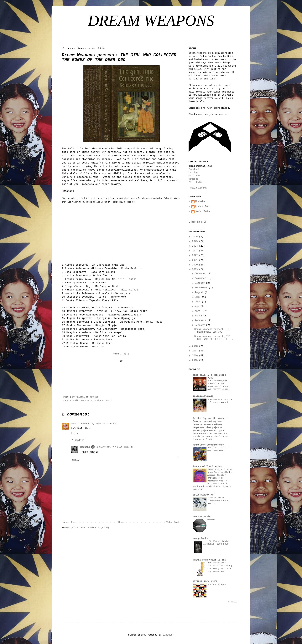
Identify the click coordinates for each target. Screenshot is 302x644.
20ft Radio (195, 182)
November (201, 278)
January (200, 325)
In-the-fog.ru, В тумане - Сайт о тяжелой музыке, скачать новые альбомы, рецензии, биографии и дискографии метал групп (210, 425)
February (201, 321)
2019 (196, 269)
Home (121, 522)
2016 (196, 356)
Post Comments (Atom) (95, 528)
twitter (193, 173)
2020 (196, 265)
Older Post (173, 522)
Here (116, 354)
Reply (75, 433)
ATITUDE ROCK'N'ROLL (206, 582)
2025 (196, 241)
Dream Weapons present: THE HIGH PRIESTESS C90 (212, 331)
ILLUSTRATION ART (204, 495)
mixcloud (194, 176)
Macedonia (86, 400)
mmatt (75, 424)
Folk (76, 400)
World (109, 400)
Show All (233, 602)
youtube (193, 179)
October (200, 283)
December (201, 274)
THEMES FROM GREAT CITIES (209, 560)
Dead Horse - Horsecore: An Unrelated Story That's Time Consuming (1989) (210, 436)
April (199, 311)
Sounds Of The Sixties (207, 467)
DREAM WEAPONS (151, 21)
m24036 (211, 520)
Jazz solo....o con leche (209, 375)
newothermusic (202, 517)
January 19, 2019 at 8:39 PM (114, 447)
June (198, 302)
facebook (194, 169)
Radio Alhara (198, 188)
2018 (196, 346)
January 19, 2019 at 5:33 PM (98, 424)
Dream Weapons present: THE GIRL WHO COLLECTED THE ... (214, 338)
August (200, 292)
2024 (196, 246)
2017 (196, 351)
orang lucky (200, 538)
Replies (79, 440)
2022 (196, 255)
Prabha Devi (203, 207)
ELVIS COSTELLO (217, 585)
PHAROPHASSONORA (203, 397)
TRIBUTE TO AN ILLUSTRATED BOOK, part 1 (219, 501)
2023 (196, 251)
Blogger (168, 635)
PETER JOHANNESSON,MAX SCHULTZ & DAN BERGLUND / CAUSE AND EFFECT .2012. (219, 384)
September (202, 288)
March (199, 316)
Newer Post (70, 522)
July (198, 297)
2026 (196, 237)
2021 (196, 260)
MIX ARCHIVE (199, 222)
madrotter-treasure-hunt (209, 445)
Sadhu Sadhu (203, 212)
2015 (196, 360)
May (198, 307)
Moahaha (99, 400)
